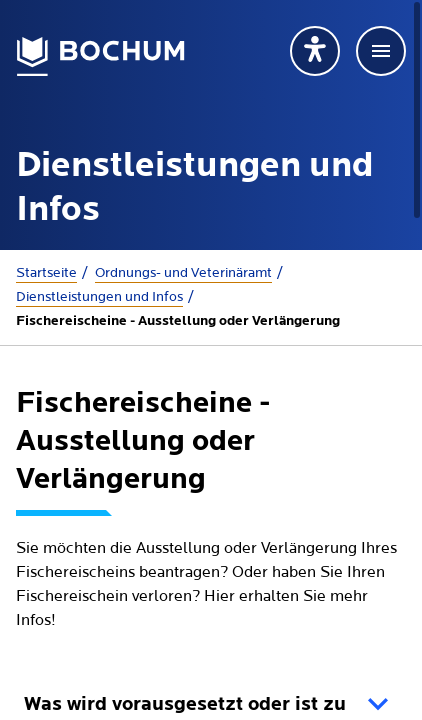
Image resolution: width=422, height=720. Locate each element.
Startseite (46, 273)
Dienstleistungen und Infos (99, 297)
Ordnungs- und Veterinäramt (183, 273)
